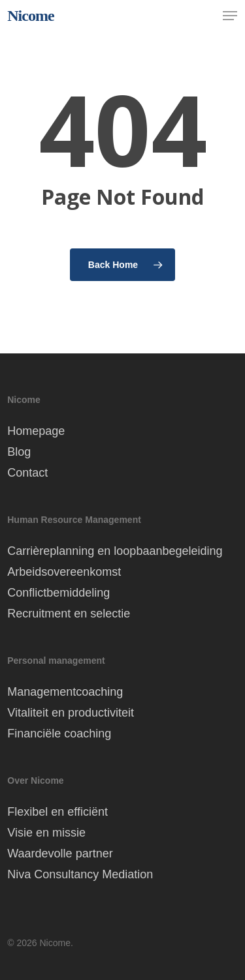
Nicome (30, 16)
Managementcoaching (65, 692)
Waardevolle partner (60, 854)
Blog (19, 452)
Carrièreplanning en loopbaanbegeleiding (115, 551)
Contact (27, 473)
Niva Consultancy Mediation (80, 874)
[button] (230, 16)
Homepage (36, 431)
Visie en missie (46, 833)
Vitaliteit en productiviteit (71, 713)
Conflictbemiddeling (58, 593)
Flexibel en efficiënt (57, 812)
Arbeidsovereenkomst (64, 572)
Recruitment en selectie (69, 614)
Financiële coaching (59, 734)
